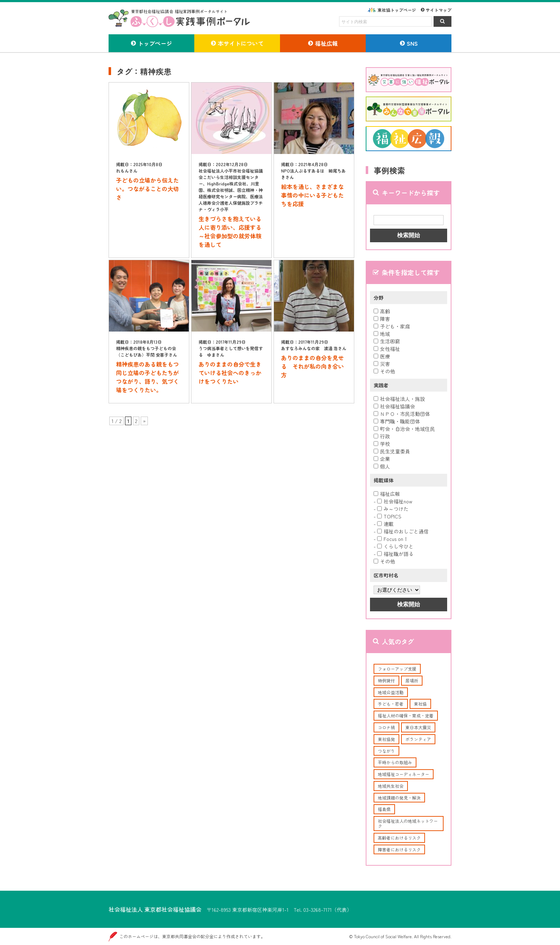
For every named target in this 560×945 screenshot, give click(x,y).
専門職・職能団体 (397, 421)
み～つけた (393, 509)
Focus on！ (393, 539)
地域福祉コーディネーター (404, 774)
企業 (382, 459)
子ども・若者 (391, 704)
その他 (384, 371)
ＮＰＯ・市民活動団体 (402, 414)
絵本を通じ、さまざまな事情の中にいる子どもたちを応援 (312, 195)
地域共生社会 (391, 786)
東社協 (420, 704)
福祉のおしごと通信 (403, 531)
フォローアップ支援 (397, 669)
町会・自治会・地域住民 (404, 429)
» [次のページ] (144, 421)
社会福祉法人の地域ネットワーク (408, 823)
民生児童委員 (392, 451)
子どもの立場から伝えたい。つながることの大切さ (147, 189)
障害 (382, 319)
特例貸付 (386, 680)
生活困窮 (387, 341)
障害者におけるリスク (399, 849)
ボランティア (418, 739)
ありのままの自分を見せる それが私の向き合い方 (312, 366)
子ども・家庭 (392, 326)
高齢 (382, 311)
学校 (382, 444)
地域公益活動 (391, 692)
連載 (385, 524)
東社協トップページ (397, 10)
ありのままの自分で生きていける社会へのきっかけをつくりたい (230, 373)
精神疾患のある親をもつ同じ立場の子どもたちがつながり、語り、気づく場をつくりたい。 (147, 377)
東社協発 (386, 739)
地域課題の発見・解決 (399, 798)
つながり (386, 751)
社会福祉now (395, 501)
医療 (382, 356)
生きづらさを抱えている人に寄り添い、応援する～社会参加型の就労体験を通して (230, 232)
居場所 (412, 680)
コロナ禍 (386, 727)
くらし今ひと (395, 546)
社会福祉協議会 (394, 406)
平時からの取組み (395, 762)
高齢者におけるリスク (399, 838)
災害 (382, 364)
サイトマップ (439, 10)
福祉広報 (387, 494)
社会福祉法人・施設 (399, 399)
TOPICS (389, 516)
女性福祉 (387, 349)
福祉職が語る (395, 554)
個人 (382, 466)
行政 (382, 436)
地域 (382, 334)
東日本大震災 (418, 727)
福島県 (384, 809)
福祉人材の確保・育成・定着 (406, 715)
